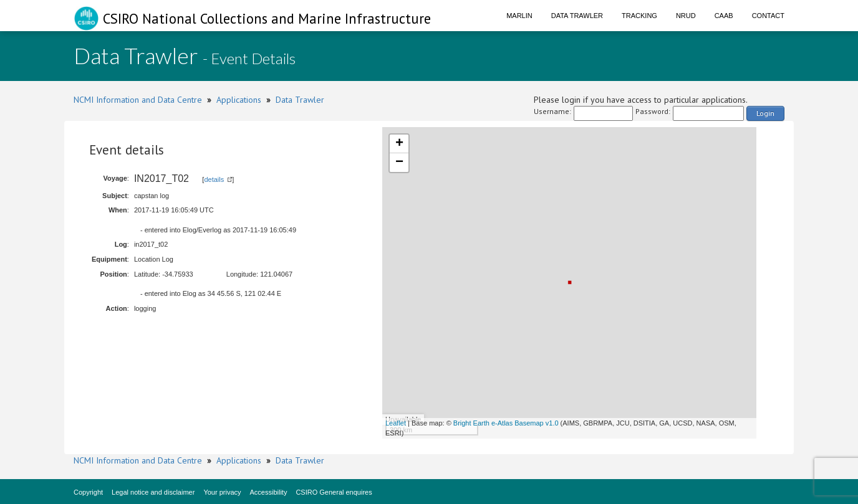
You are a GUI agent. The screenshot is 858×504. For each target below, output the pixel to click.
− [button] (399, 163)
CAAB (724, 16)
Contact (768, 16)
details (214, 179)
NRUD (686, 16)
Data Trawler (577, 16)
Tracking (639, 16)
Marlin (519, 16)
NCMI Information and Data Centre (138, 100)
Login (765, 113)
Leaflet (396, 423)
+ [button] (399, 144)
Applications (239, 100)
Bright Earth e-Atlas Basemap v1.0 (506, 423)
